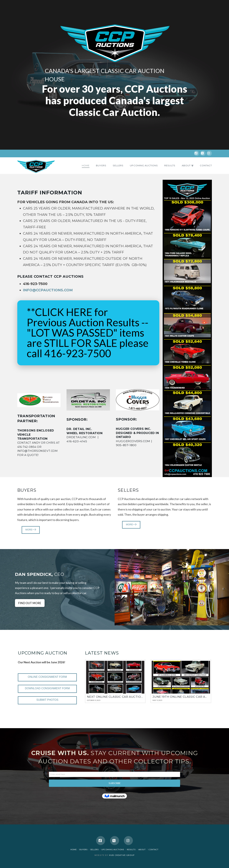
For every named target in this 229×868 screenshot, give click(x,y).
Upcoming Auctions (113, 849)
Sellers (94, 849)
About (142, 849)
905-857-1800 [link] (126, 445)
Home (74, 849)
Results (131, 849)
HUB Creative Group (122, 855)
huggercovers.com (133, 441)
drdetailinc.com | (87, 437)
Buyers (83, 849)
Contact (153, 849)
